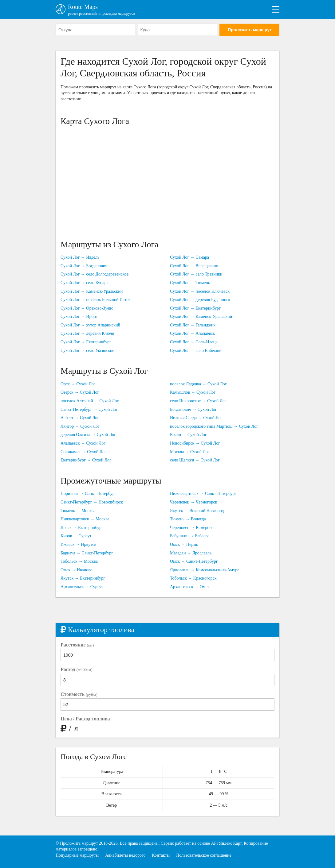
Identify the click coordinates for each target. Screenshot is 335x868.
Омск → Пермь (184, 544)
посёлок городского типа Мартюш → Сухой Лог (214, 426)
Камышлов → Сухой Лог (193, 392)
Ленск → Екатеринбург (82, 528)
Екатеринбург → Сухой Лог (86, 460)
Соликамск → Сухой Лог (83, 452)
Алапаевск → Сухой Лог (83, 443)
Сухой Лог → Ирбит (79, 316)
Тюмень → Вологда (188, 519)
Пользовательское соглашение (204, 855)
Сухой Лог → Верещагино (194, 266)
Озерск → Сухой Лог (80, 392)
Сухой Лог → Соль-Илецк (194, 342)
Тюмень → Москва (78, 511)
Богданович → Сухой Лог (193, 409)
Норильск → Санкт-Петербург (88, 494)
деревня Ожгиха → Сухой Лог (88, 435)
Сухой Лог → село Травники (196, 274)
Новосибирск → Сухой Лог (195, 443)
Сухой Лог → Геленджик (193, 325)
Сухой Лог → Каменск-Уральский (92, 291)
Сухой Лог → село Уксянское (87, 351)
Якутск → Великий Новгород (197, 511)
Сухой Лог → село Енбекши (196, 351)
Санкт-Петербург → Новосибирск (92, 502)
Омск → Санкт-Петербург (194, 561)
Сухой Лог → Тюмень (190, 283)
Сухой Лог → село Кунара (85, 283)
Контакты (161, 855)
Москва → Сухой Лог (190, 452)
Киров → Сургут (76, 536)
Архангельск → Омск (190, 587)
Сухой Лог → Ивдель (80, 257)
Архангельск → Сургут (82, 587)
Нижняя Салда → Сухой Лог (196, 418)
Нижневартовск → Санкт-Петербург (203, 494)
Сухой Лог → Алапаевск (192, 333)
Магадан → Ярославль (191, 553)
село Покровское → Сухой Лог (198, 401)
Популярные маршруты (77, 855)
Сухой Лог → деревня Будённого (200, 300)
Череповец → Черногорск (193, 502)
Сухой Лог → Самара (189, 257)
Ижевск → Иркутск (78, 544)
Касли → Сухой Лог (188, 435)
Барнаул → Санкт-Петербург (87, 553)
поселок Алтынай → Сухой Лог (90, 401)
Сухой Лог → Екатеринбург (86, 342)
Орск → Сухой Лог (78, 384)
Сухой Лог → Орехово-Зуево (87, 308)
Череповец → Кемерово (192, 528)
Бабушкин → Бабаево (190, 536)
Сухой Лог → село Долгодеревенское (95, 274)
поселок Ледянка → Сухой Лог (198, 384)
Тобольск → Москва (79, 561)
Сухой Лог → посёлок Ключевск (200, 291)
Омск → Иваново (77, 570)
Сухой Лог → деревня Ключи (87, 333)
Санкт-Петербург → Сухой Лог (89, 409)
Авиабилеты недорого (125, 855)
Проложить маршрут (250, 30)
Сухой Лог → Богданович (84, 266)
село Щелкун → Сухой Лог (195, 460)
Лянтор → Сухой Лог (80, 426)
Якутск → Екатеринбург (83, 578)
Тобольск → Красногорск (193, 578)
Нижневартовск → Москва (85, 519)
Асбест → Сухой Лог (80, 418)
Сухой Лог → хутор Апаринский (90, 325)
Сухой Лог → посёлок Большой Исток (96, 300)
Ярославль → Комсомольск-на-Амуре (205, 570)
